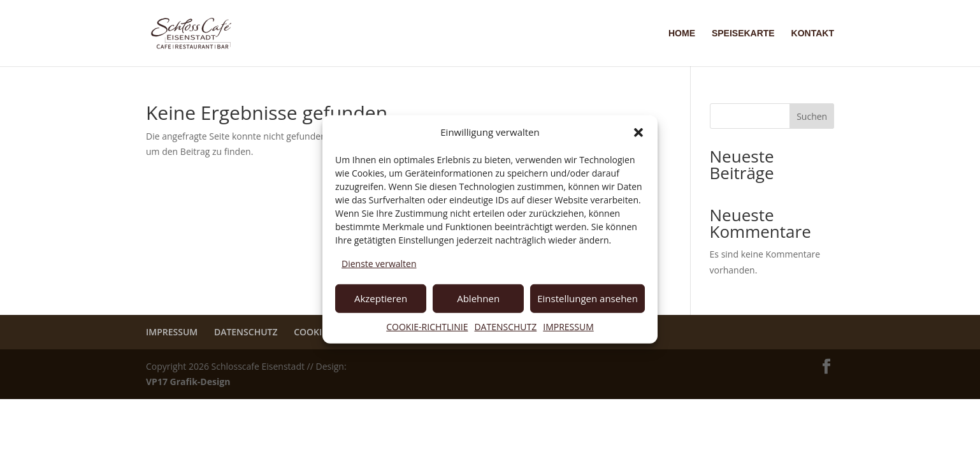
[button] (638, 133)
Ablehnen (478, 298)
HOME (682, 33)
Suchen (812, 116)
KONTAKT (813, 33)
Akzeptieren (381, 298)
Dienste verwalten (379, 264)
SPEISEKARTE (743, 33)
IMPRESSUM (568, 326)
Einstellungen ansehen (587, 298)
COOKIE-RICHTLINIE (427, 326)
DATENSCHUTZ (505, 326)
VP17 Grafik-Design (188, 382)
